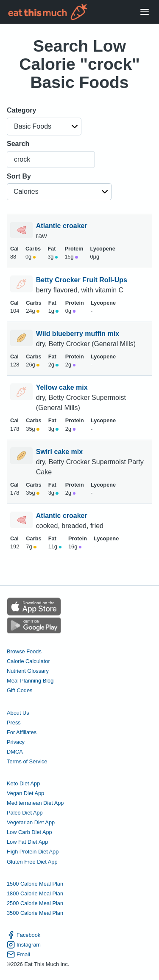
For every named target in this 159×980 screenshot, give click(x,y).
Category (21, 110)
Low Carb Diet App (29, 832)
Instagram (24, 945)
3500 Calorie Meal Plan (35, 913)
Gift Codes (20, 690)
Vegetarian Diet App (31, 822)
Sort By (19, 176)
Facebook (24, 935)
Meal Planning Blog (30, 681)
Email (18, 954)
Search (18, 144)
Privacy (16, 742)
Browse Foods (24, 651)
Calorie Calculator (28, 661)
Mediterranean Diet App (35, 803)
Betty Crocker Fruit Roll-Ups (83, 280)
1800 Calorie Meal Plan (35, 893)
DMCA (15, 752)
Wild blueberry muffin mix (79, 334)
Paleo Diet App (25, 813)
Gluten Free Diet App (32, 862)
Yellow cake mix (63, 387)
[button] (44, 127)
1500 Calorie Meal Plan (35, 884)
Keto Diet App (23, 783)
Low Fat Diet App (27, 842)
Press (14, 723)
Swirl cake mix (60, 452)
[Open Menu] (145, 12)
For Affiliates (22, 732)
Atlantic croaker (63, 226)
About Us (18, 713)
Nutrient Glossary (28, 671)
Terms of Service (27, 761)
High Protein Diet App (33, 852)
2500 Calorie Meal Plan (35, 903)
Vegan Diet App (25, 793)
